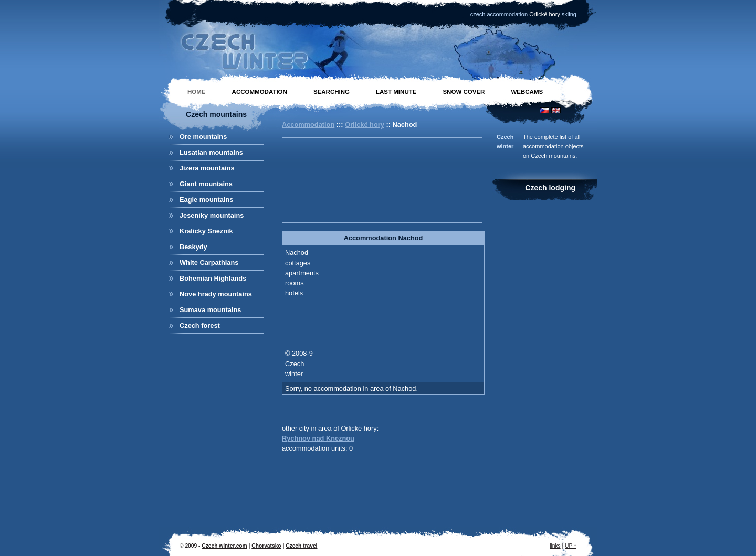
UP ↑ (571, 546)
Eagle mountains (206, 200)
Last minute (396, 92)
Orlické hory (365, 125)
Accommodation (260, 92)
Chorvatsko (266, 546)
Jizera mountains (207, 168)
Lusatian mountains (211, 152)
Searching (332, 92)
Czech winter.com (224, 546)
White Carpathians (209, 263)
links (555, 546)
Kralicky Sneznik (206, 231)
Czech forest (200, 325)
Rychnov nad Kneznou (318, 438)
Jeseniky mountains (212, 215)
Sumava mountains (210, 310)
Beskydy (193, 247)
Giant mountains (206, 184)
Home (197, 92)
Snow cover (464, 92)
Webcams (527, 92)
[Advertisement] (332, 179)
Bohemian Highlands (213, 278)
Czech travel (301, 546)
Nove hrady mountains (216, 294)
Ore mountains (203, 137)
